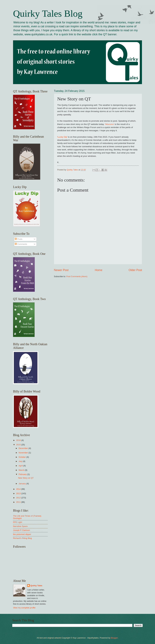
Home (99, 270)
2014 (19, 489)
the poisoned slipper (22, 534)
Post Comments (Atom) (77, 276)
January (22, 484)
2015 (19, 445)
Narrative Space (20, 526)
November (24, 453)
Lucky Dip (62, 137)
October (22, 457)
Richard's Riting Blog (22, 538)
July (21, 461)
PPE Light (18, 522)
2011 (19, 502)
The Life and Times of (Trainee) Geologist (27, 517)
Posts (19, 239)
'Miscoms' (109, 124)
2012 (19, 498)
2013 (19, 493)
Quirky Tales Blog (48, 13)
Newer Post (61, 270)
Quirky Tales (36, 586)
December (24, 448)
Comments (21, 244)
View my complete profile (24, 608)
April (21, 466)
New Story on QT (26, 478)
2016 (19, 440)
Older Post (135, 270)
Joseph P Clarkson (22, 530)
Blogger (114, 638)
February (23, 474)
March (22, 470)
